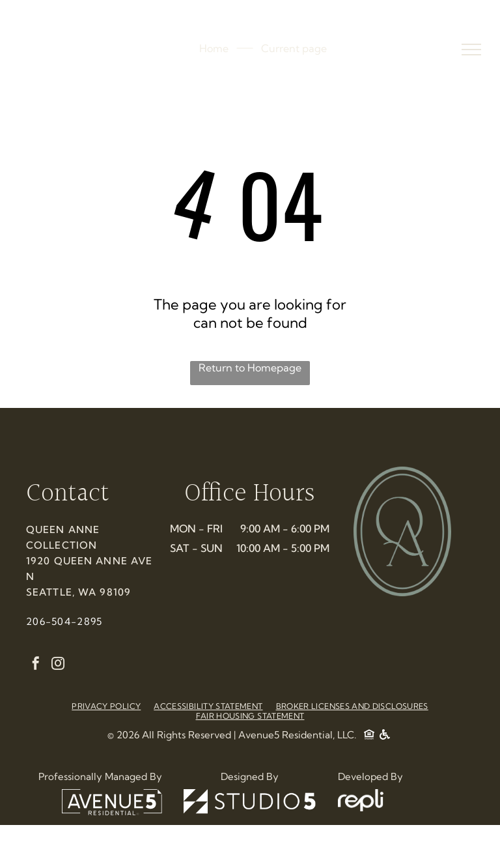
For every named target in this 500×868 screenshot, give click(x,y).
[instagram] (58, 665)
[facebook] (36, 665)
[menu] (471, 50)
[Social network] (369, 736)
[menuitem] (106, 706)
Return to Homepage (250, 368)
